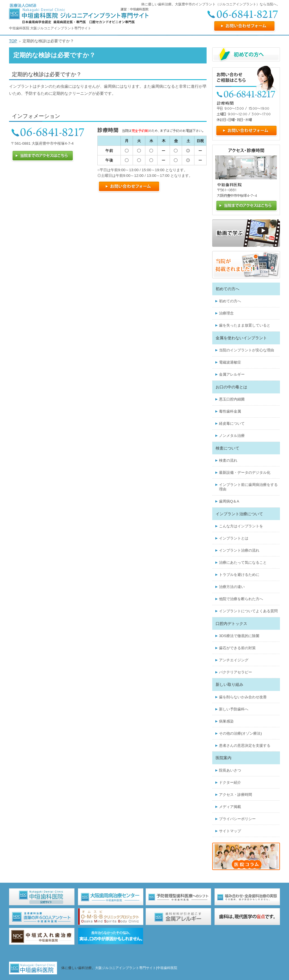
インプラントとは (234, 538)
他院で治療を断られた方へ (241, 599)
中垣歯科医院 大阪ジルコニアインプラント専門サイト (50, 28)
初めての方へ (230, 301)
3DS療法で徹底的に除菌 (239, 636)
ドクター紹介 (230, 782)
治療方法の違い (232, 587)
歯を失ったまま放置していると (245, 325)
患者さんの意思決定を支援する (245, 746)
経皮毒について (232, 423)
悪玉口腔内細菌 (232, 399)
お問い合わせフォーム (244, 26)
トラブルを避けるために (239, 575)
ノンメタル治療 (232, 436)
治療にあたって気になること (243, 562)
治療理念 (226, 313)
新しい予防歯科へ (234, 709)
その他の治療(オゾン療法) (240, 733)
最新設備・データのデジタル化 (245, 473)
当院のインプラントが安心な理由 (247, 350)
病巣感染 (226, 721)
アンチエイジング (234, 660)
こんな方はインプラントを (241, 526)
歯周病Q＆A (229, 501)
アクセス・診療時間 (236, 795)
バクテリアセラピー (236, 672)
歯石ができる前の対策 (237, 648)
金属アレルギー (232, 374)
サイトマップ (230, 831)
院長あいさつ (230, 770)
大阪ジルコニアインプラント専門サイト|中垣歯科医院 (136, 968)
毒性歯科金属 (230, 411)
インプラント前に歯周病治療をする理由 (248, 487)
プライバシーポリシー (237, 819)
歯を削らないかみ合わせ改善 (243, 697)
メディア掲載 (230, 807)
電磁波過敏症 (230, 362)
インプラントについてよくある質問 (248, 611)
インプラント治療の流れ (239, 550)
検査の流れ (228, 460)
